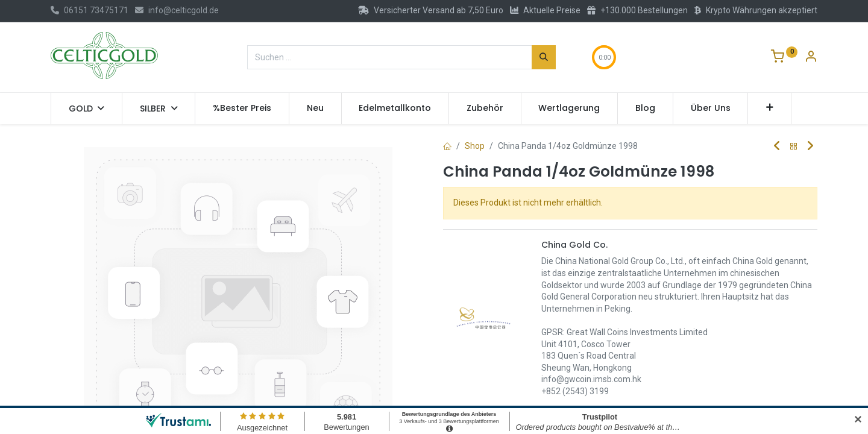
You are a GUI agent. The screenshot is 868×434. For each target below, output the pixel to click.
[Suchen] (544, 57)
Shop (475, 146)
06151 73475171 (90, 10)
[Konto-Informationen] (811, 58)
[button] (769, 108)
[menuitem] (242, 108)
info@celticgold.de (177, 10)
